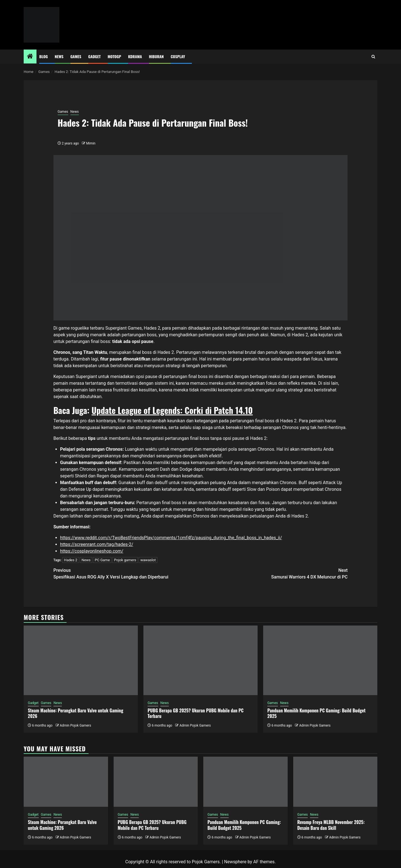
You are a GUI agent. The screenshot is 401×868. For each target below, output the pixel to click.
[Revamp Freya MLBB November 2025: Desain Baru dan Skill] (335, 782)
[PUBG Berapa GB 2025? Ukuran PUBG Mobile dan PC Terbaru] (200, 660)
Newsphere (235, 862)
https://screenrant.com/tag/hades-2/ (97, 544)
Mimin (91, 143)
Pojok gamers (125, 560)
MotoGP (114, 56)
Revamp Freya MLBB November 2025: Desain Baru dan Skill (331, 825)
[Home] (30, 57)
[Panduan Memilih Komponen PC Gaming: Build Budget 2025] (320, 660)
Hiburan (156, 56)
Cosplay (178, 56)
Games (76, 56)
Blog (44, 56)
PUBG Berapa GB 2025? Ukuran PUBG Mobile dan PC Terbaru (196, 713)
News (59, 56)
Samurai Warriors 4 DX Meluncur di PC (274, 573)
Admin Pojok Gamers (75, 725)
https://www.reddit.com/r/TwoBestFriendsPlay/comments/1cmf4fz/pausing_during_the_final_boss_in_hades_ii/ (171, 538)
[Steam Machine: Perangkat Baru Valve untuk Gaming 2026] (81, 660)
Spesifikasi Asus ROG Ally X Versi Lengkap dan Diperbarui (127, 573)
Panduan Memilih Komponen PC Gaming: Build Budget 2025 (316, 713)
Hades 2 (71, 560)
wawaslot (148, 560)
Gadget (95, 56)
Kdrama (135, 56)
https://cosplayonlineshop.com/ (92, 551)
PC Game (102, 560)
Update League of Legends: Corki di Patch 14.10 (172, 410)
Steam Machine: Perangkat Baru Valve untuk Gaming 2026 (75, 713)
